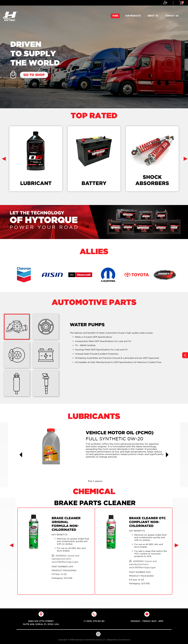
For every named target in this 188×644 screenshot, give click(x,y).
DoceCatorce (124, 640)
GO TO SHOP (34, 75)
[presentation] (4, 158)
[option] (94, 54)
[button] (21, 455)
